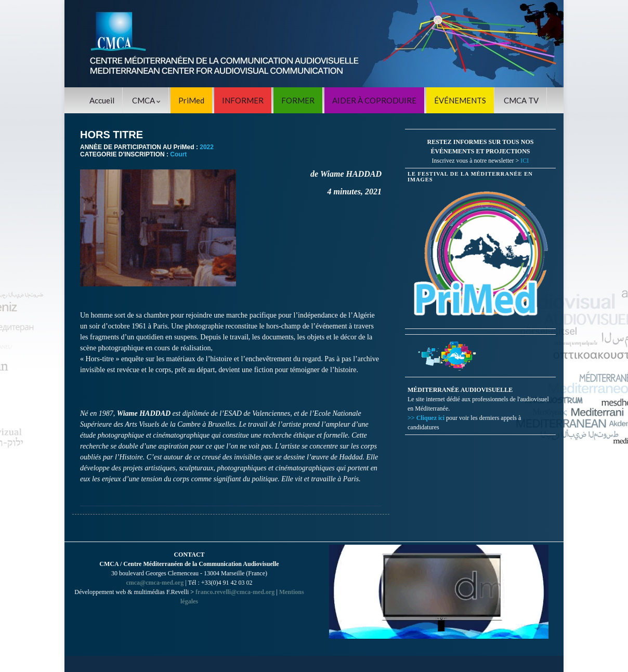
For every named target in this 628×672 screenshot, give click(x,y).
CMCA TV (521, 100)
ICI (525, 161)
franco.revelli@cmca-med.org (235, 592)
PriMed (191, 100)
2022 (207, 147)
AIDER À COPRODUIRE (374, 100)
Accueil (102, 100)
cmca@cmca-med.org (155, 583)
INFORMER (243, 100)
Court (178, 154)
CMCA (146, 100)
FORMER (298, 100)
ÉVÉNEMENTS (460, 100)
